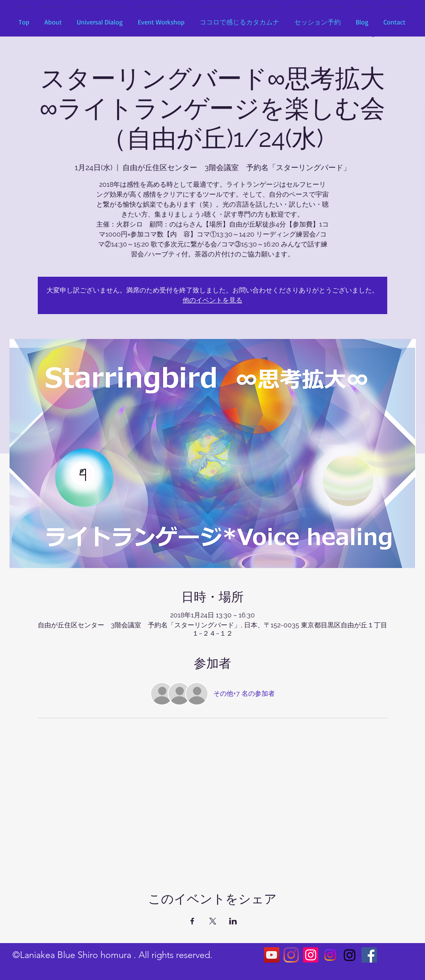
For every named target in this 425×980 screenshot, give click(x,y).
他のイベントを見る (212, 300)
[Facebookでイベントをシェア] (192, 921)
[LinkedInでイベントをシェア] (233, 921)
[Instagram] (291, 955)
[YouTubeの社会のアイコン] (272, 955)
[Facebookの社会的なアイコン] (369, 955)
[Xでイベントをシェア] (213, 921)
